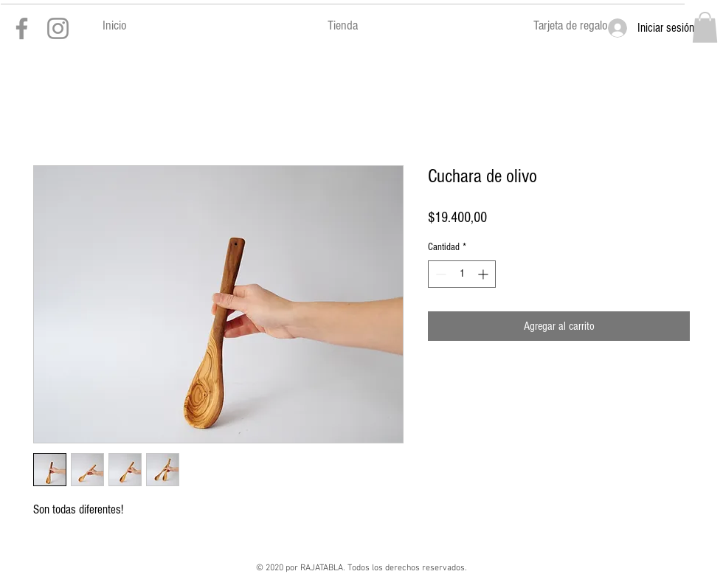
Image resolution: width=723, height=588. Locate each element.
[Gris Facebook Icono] (22, 28)
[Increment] (484, 274)
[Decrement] (439, 274)
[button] (705, 27)
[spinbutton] (462, 274)
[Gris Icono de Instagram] (58, 28)
